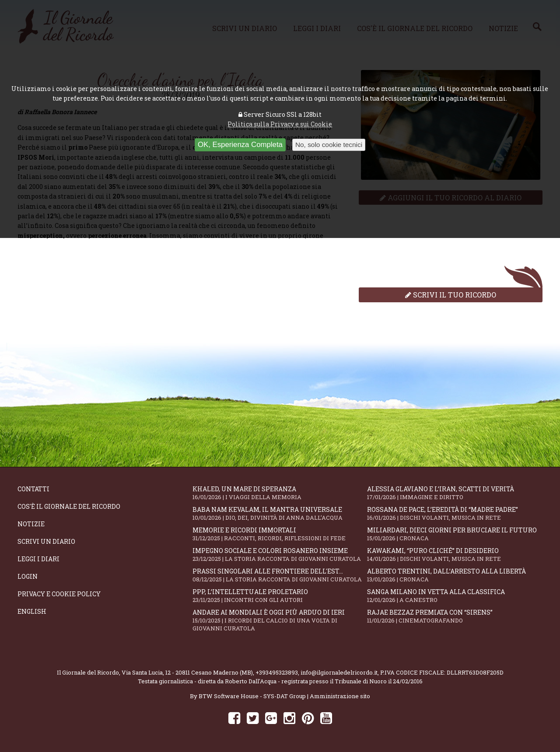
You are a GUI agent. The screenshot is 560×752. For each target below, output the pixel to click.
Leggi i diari (38, 559)
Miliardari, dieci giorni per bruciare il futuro (455, 534)
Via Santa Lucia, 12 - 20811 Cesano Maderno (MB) (187, 672)
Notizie (31, 524)
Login (28, 576)
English (32, 611)
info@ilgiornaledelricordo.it (339, 672)
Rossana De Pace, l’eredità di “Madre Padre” (455, 513)
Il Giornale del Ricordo (88, 672)
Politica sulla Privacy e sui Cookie (280, 124)
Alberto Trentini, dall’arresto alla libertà (455, 575)
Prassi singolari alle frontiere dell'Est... (280, 575)
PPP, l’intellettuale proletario (280, 596)
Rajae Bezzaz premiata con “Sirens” (455, 616)
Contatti (33, 489)
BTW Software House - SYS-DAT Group (252, 696)
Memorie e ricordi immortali (280, 534)
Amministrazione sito (340, 696)
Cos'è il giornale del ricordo (69, 506)
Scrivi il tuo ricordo (451, 295)
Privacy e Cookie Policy (59, 594)
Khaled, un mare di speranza (280, 493)
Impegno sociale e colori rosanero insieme (280, 554)
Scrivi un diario (46, 541)
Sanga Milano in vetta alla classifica (455, 596)
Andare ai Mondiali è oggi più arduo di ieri (280, 620)
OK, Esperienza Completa (240, 145)
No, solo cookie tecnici (329, 145)
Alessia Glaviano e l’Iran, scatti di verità (455, 493)
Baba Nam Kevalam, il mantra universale (280, 513)
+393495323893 (277, 672)
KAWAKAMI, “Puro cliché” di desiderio (455, 554)
